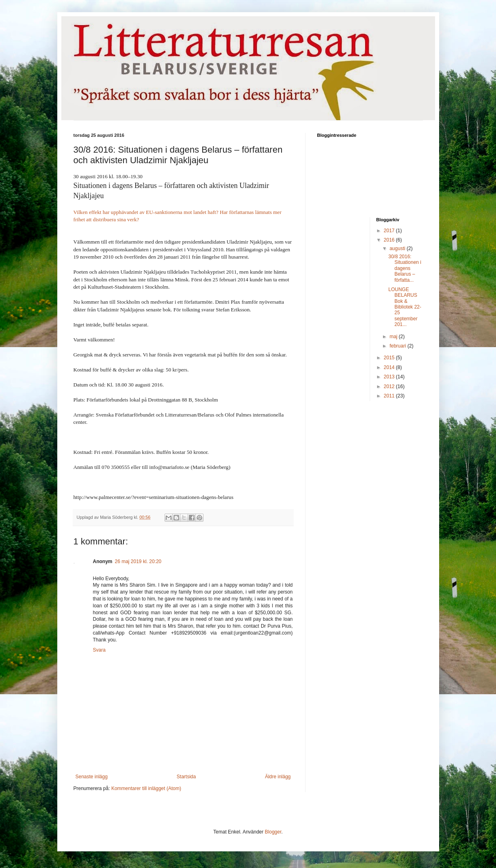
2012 (390, 386)
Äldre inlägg (278, 777)
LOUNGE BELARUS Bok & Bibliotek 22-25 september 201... (405, 307)
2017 (390, 231)
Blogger (273, 832)
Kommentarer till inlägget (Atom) (146, 788)
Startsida (186, 777)
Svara (99, 650)
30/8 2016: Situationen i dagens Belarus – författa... (405, 268)
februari (399, 346)
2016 (390, 240)
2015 (390, 358)
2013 (390, 377)
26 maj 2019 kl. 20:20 (138, 561)
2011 (390, 396)
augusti (398, 248)
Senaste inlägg (92, 777)
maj (394, 337)
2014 (390, 367)
